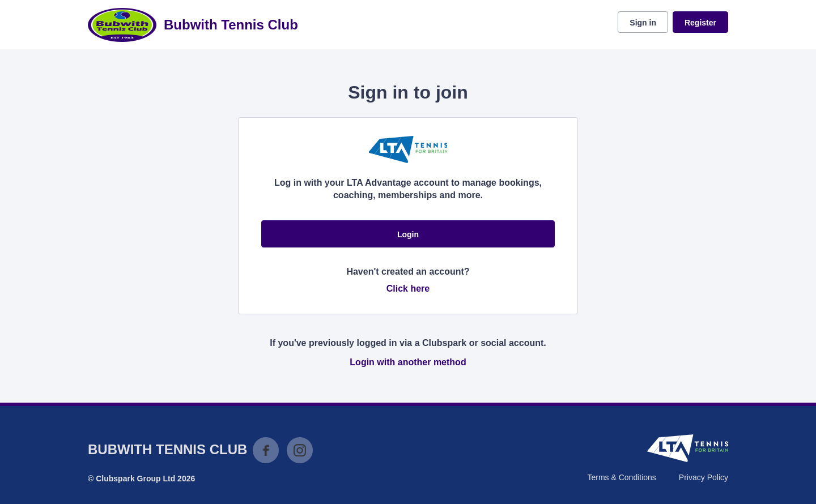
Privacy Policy (704, 477)
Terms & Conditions (621, 477)
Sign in (643, 23)
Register (700, 23)
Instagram (300, 450)
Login (408, 234)
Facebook (266, 450)
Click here (408, 289)
